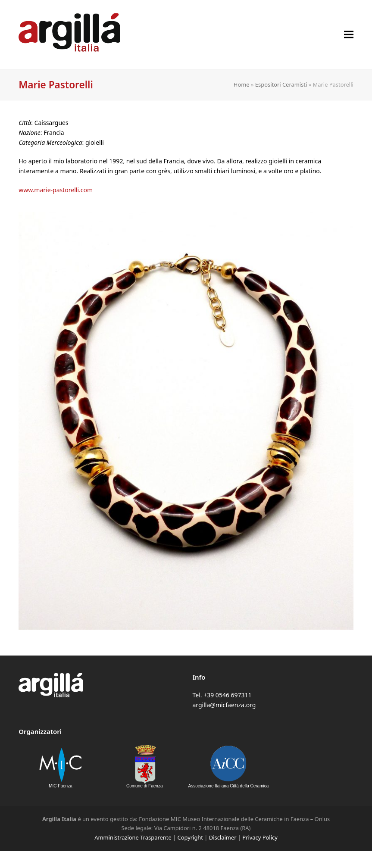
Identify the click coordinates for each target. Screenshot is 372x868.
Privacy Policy (260, 837)
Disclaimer (223, 837)
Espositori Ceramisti (281, 84)
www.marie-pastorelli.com (56, 190)
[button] (349, 34)
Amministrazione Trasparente (133, 837)
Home (242, 84)
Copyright (190, 837)
